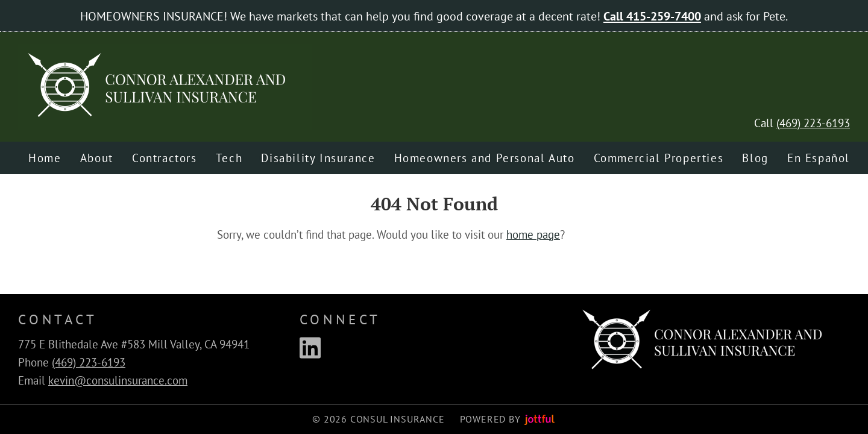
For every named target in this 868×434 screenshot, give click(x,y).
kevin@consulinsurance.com (118, 380)
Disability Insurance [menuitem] (318, 158)
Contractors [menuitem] (165, 158)
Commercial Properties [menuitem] (659, 158)
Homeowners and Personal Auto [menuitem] (485, 158)
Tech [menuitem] (229, 158)
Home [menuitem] (45, 158)
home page (533, 234)
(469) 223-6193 (813, 123)
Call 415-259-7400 (652, 16)
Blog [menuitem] (755, 158)
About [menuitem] (97, 158)
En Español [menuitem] (819, 158)
